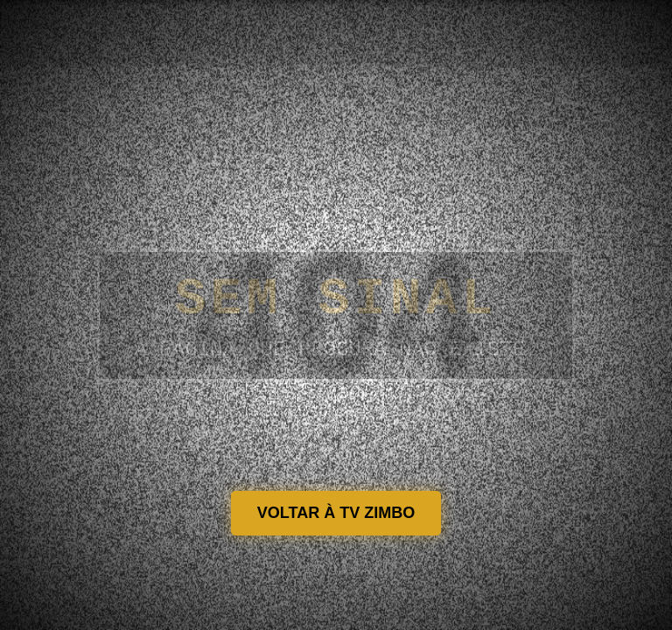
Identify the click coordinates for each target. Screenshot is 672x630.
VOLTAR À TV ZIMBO (336, 513)
